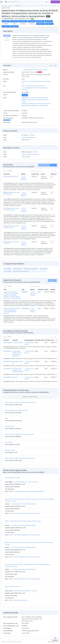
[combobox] (28, 2)
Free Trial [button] (55, 2)
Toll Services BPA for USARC (12, 478)
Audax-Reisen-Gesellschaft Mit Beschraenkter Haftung (17, 354)
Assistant (40, 21)
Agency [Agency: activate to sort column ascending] (23, 174)
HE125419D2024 (8, 377)
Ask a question (7, 269)
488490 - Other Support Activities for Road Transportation (26, 491)
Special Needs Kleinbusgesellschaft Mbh (16, 410)
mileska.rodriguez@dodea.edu (30, 154)
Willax (14, 377)
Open (25, 95)
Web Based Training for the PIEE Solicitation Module (36, 104)
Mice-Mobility (9, 442)
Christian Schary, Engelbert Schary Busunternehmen (17, 370)
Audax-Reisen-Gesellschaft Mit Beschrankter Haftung (20, 458)
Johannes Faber (17, 343)
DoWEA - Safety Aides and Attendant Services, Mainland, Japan (23, 521)
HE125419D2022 (8, 362)
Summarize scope (17, 269)
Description (6, 21)
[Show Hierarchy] (47, 70)
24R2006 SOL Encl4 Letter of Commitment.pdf (11, 209)
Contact (9, 642)
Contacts (23, 21)
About (4, 642)
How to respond (44, 269)
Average (24, 116)
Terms (14, 642)
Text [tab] (55, 66)
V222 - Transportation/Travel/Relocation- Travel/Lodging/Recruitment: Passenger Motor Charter (35, 88)
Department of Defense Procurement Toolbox (35, 98)
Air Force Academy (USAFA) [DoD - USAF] (23, 591)
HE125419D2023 (8, 369)
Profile (32, 135)
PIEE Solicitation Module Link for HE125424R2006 (35, 106)
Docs (32, 21)
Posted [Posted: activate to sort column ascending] (46, 290)
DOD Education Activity (24, 178)
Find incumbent (8, 271)
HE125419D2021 (7, 351)
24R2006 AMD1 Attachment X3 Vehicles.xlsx (12, 193)
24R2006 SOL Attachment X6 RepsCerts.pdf (11, 227)
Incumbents (41, 24)
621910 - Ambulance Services (17, 600)
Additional (14, 26)
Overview (14, 21)
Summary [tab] (7, 39)
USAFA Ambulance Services (12, 587)
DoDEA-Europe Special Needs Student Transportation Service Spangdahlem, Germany (12, 311)
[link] (55, 171)
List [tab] (51, 66)
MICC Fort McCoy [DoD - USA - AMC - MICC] (24, 482)
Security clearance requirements (21, 271)
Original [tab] (7, 36)
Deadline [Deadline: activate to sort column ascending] (53, 290)
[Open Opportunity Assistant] (55, 639)
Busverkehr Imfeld (17, 362)
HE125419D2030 (8, 343)
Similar (6, 26)
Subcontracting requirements (31, 269)
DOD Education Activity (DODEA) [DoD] (35, 70)
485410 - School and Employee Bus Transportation (36, 81)
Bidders (49, 24)
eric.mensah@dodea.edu (29, 137)
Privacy (19, 642)
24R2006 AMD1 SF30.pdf (12, 177)
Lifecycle (49, 21)
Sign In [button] (47, 2)
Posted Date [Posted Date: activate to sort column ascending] (35, 174)
